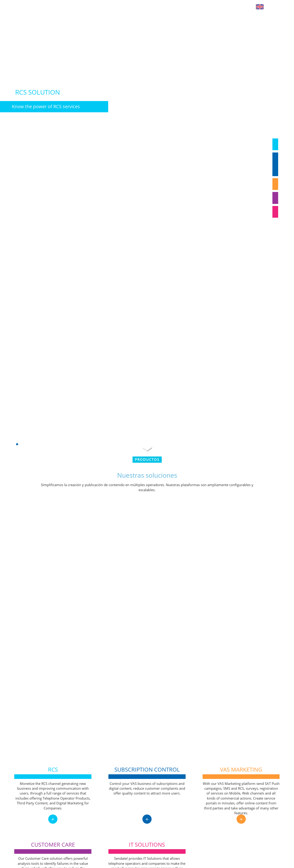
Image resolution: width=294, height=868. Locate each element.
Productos (147, 459)
